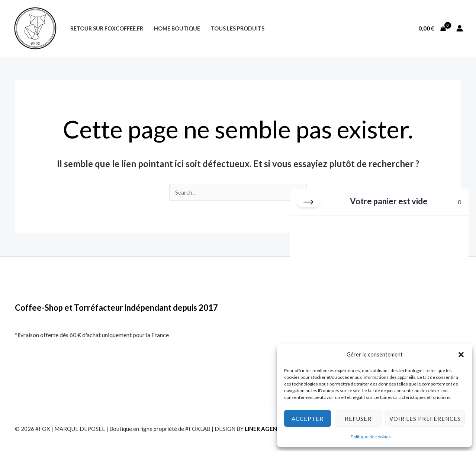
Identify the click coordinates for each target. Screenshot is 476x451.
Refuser (358, 419)
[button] (461, 355)
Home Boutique (177, 28)
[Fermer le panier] (308, 202)
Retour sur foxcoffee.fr (107, 28)
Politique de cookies (371, 437)
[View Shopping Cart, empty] (432, 28)
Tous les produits (238, 28)
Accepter (308, 419)
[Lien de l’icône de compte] (460, 28)
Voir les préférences (425, 419)
